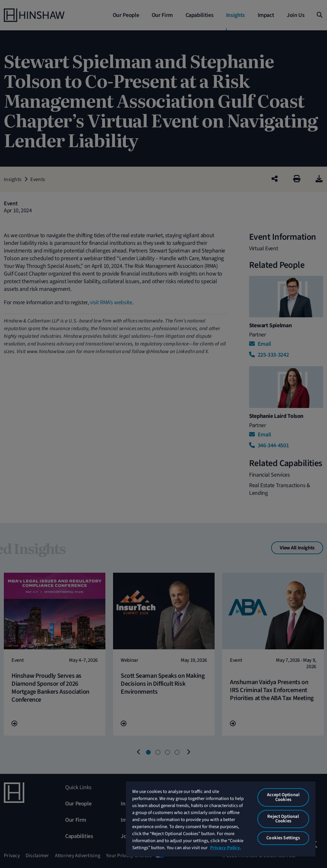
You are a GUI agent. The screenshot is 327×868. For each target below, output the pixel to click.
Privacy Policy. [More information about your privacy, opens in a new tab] (225, 848)
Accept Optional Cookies (283, 797)
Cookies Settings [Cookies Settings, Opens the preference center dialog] (283, 838)
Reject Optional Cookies (283, 819)
